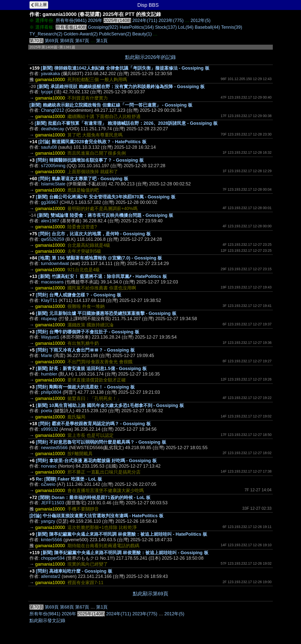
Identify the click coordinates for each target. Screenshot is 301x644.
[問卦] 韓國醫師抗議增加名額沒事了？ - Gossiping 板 (90, 160)
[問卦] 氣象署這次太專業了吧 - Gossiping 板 (83, 179)
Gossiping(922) (103, 27)
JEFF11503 (53, 503)
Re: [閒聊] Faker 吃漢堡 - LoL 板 (69, 479)
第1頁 (102, 41)
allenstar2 (51, 576)
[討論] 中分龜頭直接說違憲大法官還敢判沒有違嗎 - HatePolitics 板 (96, 516)
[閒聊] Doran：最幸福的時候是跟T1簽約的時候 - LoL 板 (95, 498)
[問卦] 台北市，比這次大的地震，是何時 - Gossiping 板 (95, 234)
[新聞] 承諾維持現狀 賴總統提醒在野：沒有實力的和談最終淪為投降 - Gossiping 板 (121, 87)
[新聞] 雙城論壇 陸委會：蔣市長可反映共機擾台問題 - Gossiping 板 (105, 215)
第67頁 (82, 41)
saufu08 (49, 147)
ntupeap (49, 319)
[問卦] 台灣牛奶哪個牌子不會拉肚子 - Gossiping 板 (88, 332)
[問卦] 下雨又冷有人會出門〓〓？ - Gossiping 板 (85, 350)
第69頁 (52, 41)
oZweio (48, 484)
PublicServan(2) (115, 34)
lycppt (47, 92)
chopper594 (53, 558)
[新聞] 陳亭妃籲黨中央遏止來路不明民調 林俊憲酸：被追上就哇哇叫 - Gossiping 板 (125, 553)
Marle (47, 356)
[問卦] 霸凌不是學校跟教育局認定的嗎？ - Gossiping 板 (95, 424)
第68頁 (67, 41)
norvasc (49, 466)
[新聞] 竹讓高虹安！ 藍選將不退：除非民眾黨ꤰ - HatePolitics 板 (103, 276)
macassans (52, 282)
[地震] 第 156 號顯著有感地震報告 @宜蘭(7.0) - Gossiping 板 (100, 258)
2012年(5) (200, 20)
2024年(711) (145, 20)
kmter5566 (52, 540)
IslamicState (53, 184)
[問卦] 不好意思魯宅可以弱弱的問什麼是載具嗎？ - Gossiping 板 (101, 442)
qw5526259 (53, 239)
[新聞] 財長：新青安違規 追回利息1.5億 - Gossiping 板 (91, 369)
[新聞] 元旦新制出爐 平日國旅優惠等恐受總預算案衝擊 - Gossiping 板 (106, 313)
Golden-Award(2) (81, 34)
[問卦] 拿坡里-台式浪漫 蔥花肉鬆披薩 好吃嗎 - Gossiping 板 (96, 461)
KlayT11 (49, 300)
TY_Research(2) (46, 34)
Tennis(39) (232, 27)
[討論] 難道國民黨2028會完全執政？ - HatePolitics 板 (92, 142)
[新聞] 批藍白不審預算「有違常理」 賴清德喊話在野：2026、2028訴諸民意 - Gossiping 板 (126, 123)
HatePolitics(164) (137, 27)
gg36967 (50, 202)
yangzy (48, 521)
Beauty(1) (142, 34)
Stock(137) (166, 27)
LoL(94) (186, 27)
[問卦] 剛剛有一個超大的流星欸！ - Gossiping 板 (85, 387)
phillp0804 (51, 392)
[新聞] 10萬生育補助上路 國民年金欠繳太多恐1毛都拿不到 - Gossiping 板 (110, 405)
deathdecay (53, 129)
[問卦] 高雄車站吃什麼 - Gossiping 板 (74, 571)
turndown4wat (55, 263)
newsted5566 (54, 448)
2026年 (95, 20)
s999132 (50, 429)
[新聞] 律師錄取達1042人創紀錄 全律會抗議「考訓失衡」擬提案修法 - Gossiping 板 (125, 68)
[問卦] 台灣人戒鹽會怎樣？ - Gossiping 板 (79, 295)
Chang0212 (53, 110)
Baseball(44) (207, 27)
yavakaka (50, 74)
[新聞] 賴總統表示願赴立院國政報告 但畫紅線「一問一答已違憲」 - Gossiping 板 (111, 105)
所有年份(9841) (71, 20)
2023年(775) (171, 20)
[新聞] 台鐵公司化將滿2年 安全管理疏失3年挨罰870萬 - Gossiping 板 (106, 197)
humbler (49, 374)
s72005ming (53, 166)
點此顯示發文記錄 (47, 621)
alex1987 (50, 221)
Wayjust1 (50, 337)
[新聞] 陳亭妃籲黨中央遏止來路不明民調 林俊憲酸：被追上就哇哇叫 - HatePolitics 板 (122, 534)
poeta (47, 411)
